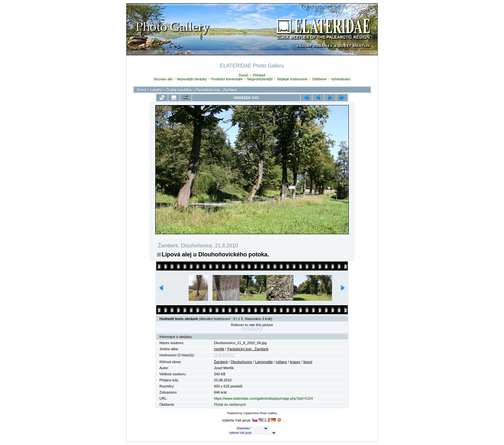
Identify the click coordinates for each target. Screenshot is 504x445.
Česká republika (179, 90)
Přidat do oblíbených (230, 405)
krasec (295, 362)
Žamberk (221, 362)
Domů (243, 75)
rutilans (281, 362)
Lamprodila (264, 362)
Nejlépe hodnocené (292, 79)
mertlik (219, 349)
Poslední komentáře (227, 79)
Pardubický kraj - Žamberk (216, 90)
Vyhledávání (341, 79)
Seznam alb (163, 79)
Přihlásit (259, 75)
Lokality (156, 90)
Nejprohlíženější (260, 79)
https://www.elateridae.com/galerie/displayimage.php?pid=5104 (263, 398)
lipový (308, 362)
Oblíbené (319, 79)
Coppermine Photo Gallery (260, 413)
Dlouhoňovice (242, 362)
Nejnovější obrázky (192, 79)
